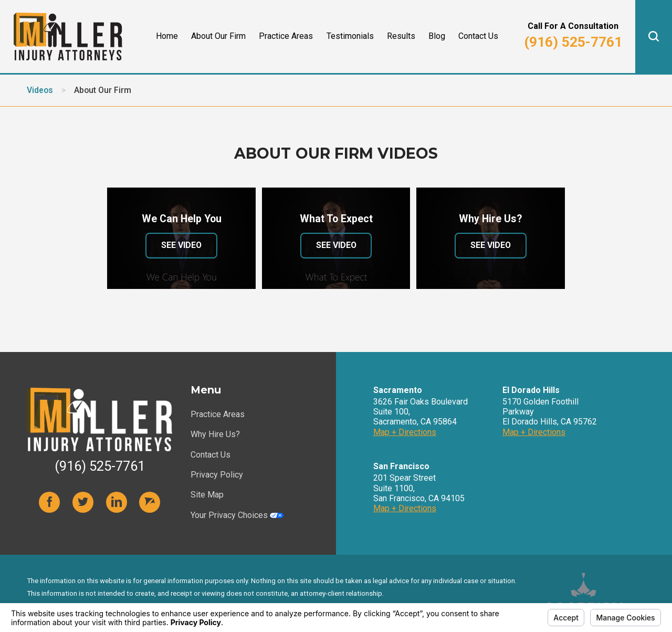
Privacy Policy (217, 475)
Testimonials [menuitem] (350, 36)
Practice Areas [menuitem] (286, 36)
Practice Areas (218, 414)
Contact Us (211, 455)
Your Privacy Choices (237, 515)
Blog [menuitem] (437, 36)
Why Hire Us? (215, 434)
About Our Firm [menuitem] (218, 36)
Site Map (207, 495)
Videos (40, 90)
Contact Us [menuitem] (478, 36)
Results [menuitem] (401, 36)
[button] (654, 37)
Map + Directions (405, 432)
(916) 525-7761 (573, 42)
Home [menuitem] (167, 36)
